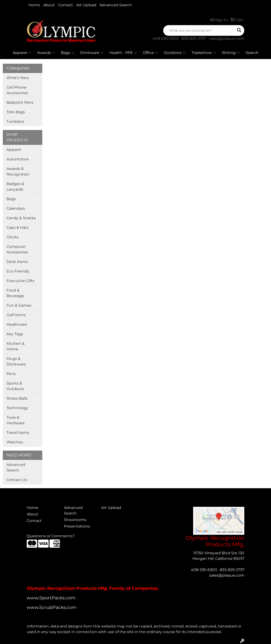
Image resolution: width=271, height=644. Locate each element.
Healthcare (17, 324)
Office (150, 53)
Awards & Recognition (18, 171)
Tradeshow (204, 53)
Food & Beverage (15, 293)
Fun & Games (19, 305)
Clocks (13, 237)
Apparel (22, 53)
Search (252, 53)
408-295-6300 (166, 38)
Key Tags (15, 334)
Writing (231, 53)
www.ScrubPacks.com (52, 607)
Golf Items (16, 315)
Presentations (77, 526)
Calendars (16, 208)
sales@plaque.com (227, 38)
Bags (68, 53)
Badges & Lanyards (15, 187)
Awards (46, 53)
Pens (11, 374)
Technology (17, 408)
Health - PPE (123, 53)
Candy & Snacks (21, 218)
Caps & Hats (18, 227)
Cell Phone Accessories (17, 90)
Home (34, 5)
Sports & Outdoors (15, 386)
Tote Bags (16, 112)
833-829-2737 (194, 38)
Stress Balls (17, 398)
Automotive (18, 159)
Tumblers (15, 121)
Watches (15, 442)
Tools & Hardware (16, 420)
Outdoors (175, 53)
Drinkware (92, 53)
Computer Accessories (17, 249)
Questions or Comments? (51, 536)
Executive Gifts (20, 281)
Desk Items (17, 262)
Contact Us (17, 480)
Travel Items (18, 433)
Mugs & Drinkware (16, 361)
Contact (66, 5)
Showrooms (75, 520)
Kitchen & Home (16, 346)
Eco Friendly (18, 271)
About (49, 5)
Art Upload (86, 5)
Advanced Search (116, 5)
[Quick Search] (199, 30)
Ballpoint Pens (20, 102)
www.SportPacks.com (51, 598)
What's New (18, 78)
